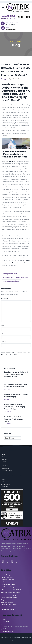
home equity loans (8, 277)
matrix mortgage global (22, 277)
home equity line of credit (10, 274)
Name (3, 326)
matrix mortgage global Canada (11, 281)
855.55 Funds (7, 621)
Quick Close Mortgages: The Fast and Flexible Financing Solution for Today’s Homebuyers (16, 374)
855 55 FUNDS (10, 25)
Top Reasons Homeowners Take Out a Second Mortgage (16, 396)
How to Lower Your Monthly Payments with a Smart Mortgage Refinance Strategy (15, 407)
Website (4, 342)
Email (3, 334)
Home (12, 41)
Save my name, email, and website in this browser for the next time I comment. (16, 353)
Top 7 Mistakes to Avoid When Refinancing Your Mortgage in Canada (14, 419)
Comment (5, 299)
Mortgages (18, 41)
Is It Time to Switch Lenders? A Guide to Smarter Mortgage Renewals (16, 386)
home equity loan (8, 161)
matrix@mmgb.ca (8, 631)
